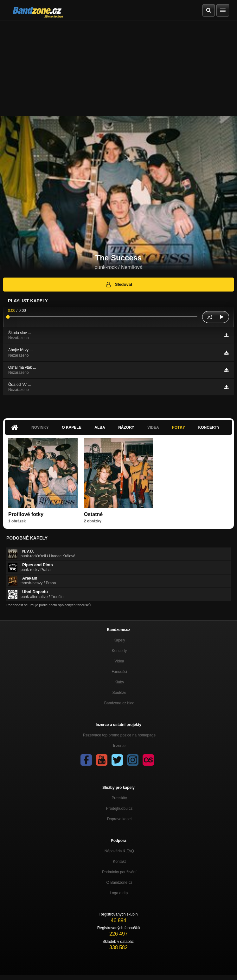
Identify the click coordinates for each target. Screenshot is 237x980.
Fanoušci (119, 672)
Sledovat (119, 285)
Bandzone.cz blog (119, 703)
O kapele (71, 427)
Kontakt (119, 862)
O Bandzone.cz (119, 883)
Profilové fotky (26, 514)
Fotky (179, 427)
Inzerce (119, 746)
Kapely (119, 640)
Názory (126, 427)
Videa (153, 427)
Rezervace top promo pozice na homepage (119, 735)
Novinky (40, 427)
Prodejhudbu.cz (119, 809)
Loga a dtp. (119, 893)
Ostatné (93, 514)
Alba (100, 427)
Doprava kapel (119, 819)
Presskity (119, 798)
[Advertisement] (118, 69)
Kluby (119, 682)
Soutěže (119, 693)
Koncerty (209, 427)
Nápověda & (119, 851)
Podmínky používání (119, 872)
